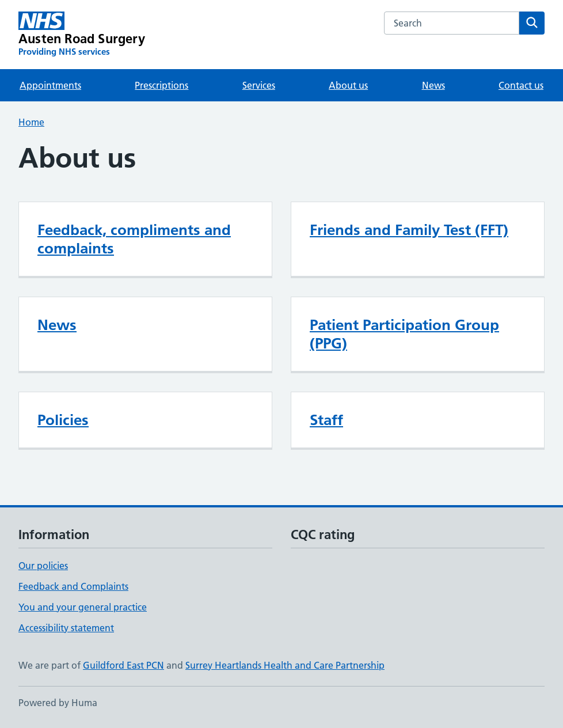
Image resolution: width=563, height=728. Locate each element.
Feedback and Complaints (73, 586)
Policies (63, 420)
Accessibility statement (66, 628)
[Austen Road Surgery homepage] (82, 35)
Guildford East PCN (123, 665)
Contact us (521, 85)
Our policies (43, 566)
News (433, 85)
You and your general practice (83, 607)
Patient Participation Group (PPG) (404, 334)
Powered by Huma (58, 703)
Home (31, 122)
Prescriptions (161, 85)
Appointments (50, 85)
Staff (326, 420)
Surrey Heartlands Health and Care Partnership (285, 665)
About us (348, 85)
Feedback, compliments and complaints (134, 239)
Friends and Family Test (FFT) (409, 230)
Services (259, 85)
